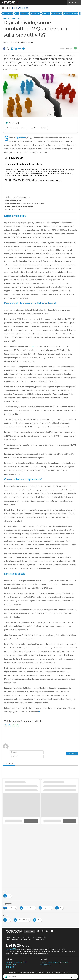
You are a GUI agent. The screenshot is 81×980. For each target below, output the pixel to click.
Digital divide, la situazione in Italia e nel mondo (25, 203)
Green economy (57, 13)
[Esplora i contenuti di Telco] (38, 919)
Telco (17, 13)
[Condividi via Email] (16, 48)
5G (32, 346)
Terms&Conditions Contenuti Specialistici (19, 939)
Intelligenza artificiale (71, 13)
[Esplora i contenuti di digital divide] (46, 907)
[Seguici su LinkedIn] (38, 931)
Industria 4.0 (25, 13)
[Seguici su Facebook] (47, 931)
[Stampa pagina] (23, 48)
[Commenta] (72, 754)
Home (6, 42)
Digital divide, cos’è (13, 200)
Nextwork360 (11, 949)
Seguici (29, 931)
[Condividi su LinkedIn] (12, 48)
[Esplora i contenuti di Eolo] (8, 895)
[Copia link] (20, 48)
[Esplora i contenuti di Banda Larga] (11, 907)
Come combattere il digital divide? (19, 206)
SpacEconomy (35, 13)
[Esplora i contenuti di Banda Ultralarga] (22, 919)
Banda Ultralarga (25, 42)
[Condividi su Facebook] (4, 48)
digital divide (21, 138)
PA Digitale (46, 13)
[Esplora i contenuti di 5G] (8, 919)
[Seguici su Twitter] (43, 931)
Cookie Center (39, 939)
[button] (6, 8)
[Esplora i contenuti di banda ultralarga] (28, 907)
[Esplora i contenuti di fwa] (60, 907)
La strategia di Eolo (13, 209)
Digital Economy (7, 13)
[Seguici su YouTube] (52, 931)
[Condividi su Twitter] (8, 48)
